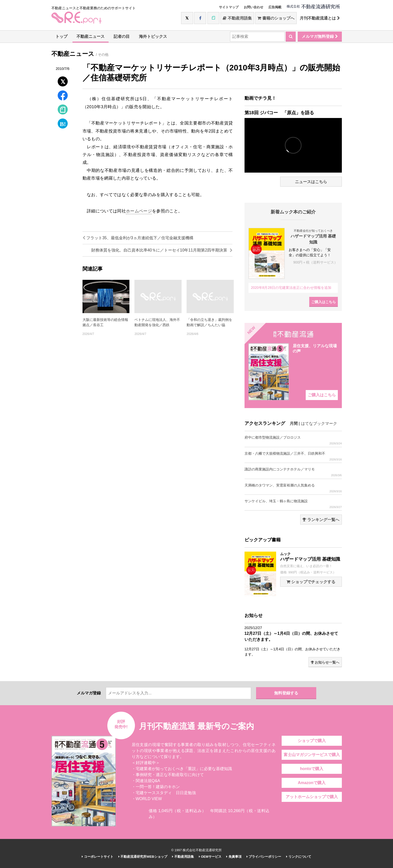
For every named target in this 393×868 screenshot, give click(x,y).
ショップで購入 (312, 741)
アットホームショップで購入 (312, 797)
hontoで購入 (311, 769)
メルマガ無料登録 (320, 36)
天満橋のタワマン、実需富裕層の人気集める (293, 488)
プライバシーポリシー (264, 857)
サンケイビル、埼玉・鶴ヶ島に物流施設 (293, 504)
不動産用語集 (237, 18)
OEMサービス (210, 857)
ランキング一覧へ (321, 520)
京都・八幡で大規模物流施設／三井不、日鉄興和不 (293, 456)
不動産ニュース (91, 36)
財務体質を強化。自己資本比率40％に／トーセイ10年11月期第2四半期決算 (162, 250)
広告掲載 (275, 7)
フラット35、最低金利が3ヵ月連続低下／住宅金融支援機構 (138, 238)
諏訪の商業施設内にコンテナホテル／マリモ (293, 472)
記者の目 (122, 36)
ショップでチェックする (311, 582)
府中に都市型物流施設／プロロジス (293, 440)
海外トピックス (153, 36)
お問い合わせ (254, 7)
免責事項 (234, 857)
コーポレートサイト (98, 857)
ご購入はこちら (324, 302)
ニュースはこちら (311, 182)
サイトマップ (229, 7)
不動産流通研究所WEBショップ (143, 857)
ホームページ (139, 211)
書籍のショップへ (276, 18)
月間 (294, 423)
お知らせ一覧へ (325, 662)
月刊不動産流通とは (320, 18)
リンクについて (299, 857)
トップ (61, 36)
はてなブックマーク (319, 423)
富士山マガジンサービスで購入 (312, 755)
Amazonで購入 (311, 783)
